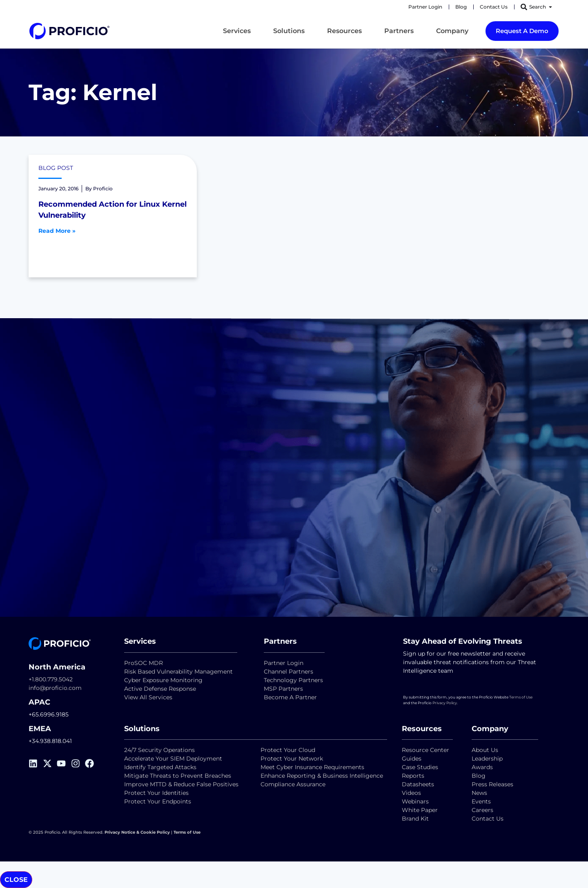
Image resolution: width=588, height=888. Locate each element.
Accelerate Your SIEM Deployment (173, 759)
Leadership (487, 759)
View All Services (148, 697)
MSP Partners (283, 689)
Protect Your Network (292, 759)
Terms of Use (521, 697)
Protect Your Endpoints (158, 801)
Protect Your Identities (156, 793)
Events (481, 801)
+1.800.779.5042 (51, 679)
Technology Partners (293, 680)
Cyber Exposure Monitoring (163, 680)
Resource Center (425, 750)
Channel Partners (288, 672)
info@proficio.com (55, 688)
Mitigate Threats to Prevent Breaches (178, 776)
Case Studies (420, 767)
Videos (411, 793)
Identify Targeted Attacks (160, 767)
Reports (414, 776)
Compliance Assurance (293, 784)
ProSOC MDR (144, 663)
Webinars (415, 801)
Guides (412, 759)
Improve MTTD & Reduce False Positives (181, 784)
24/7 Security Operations (159, 750)
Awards (482, 767)
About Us (485, 750)
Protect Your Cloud (289, 750)
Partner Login (284, 663)
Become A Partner (290, 697)
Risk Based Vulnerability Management (178, 672)
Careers (482, 810)
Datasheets (418, 784)
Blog (479, 776)
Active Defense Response (160, 689)
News (479, 793)
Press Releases (492, 784)
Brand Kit (415, 819)
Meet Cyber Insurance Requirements (312, 767)
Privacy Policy (445, 703)
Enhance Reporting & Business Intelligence (322, 776)
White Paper (420, 810)
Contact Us (488, 819)
